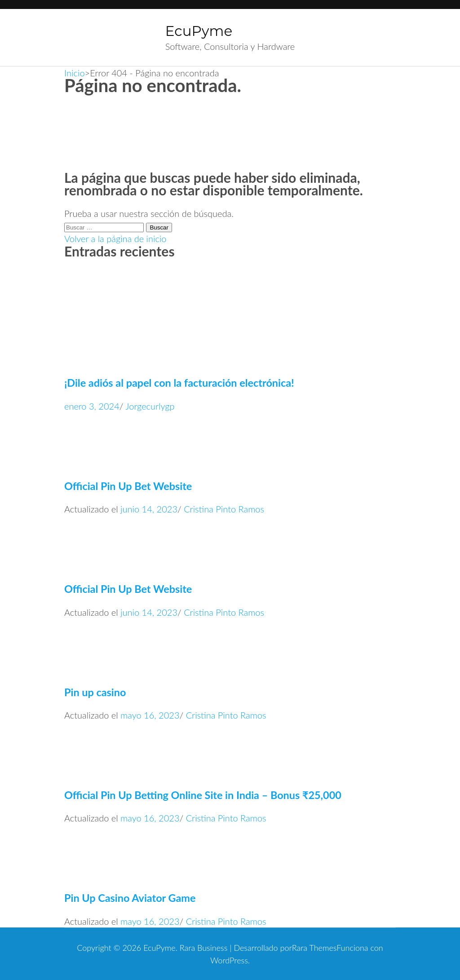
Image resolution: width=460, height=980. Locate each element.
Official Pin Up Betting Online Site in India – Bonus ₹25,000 (203, 795)
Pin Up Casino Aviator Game (130, 898)
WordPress (229, 960)
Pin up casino (95, 692)
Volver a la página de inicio (115, 238)
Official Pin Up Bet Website (128, 486)
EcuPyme (199, 31)
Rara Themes (314, 948)
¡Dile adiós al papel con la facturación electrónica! (179, 383)
